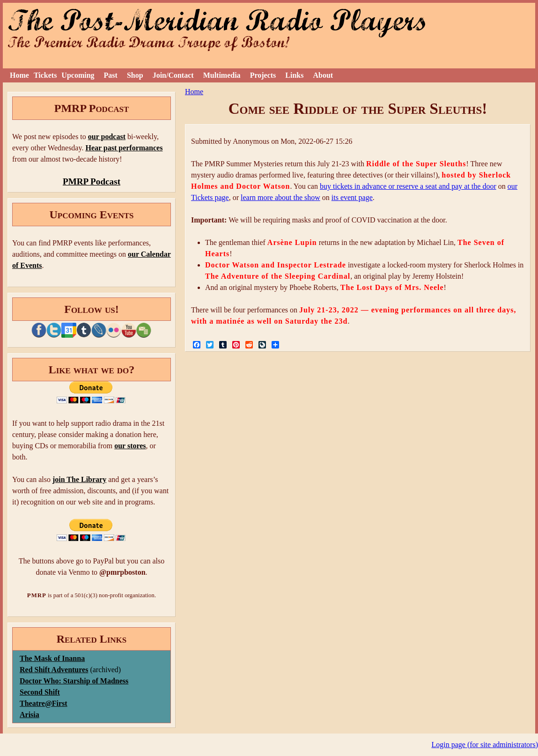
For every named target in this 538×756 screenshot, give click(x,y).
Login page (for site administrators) (485, 745)
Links (294, 75)
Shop (135, 75)
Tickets (45, 75)
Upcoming (78, 75)
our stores (130, 446)
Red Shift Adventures (54, 670)
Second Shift (40, 692)
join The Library (79, 479)
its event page (352, 197)
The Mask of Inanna (52, 658)
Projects (263, 75)
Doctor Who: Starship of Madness (74, 681)
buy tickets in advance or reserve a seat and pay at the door (408, 186)
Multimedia (222, 75)
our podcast (107, 137)
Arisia (29, 715)
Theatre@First (44, 703)
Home (19, 75)
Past (111, 75)
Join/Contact (173, 75)
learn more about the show (280, 197)
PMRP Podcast (92, 182)
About (323, 75)
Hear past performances (124, 148)
